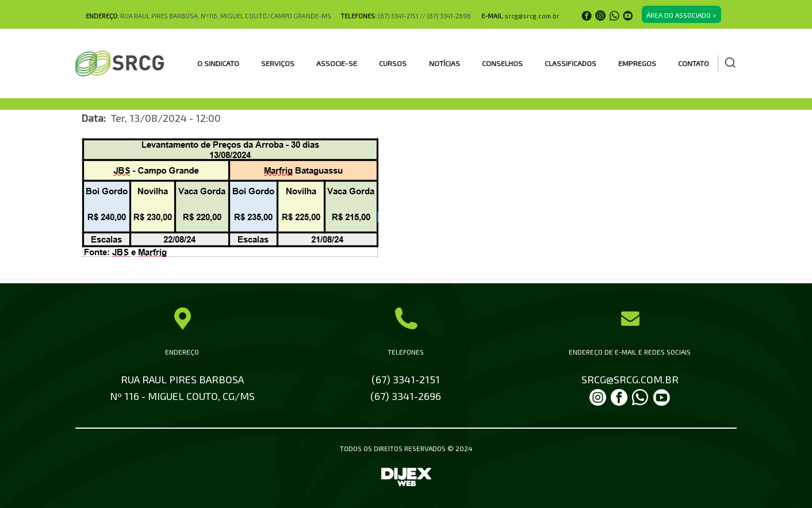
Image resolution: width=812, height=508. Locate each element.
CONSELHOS (502, 63)
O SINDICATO (218, 63)
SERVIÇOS (278, 63)
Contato (694, 63)
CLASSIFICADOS (570, 63)
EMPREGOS (637, 63)
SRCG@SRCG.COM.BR (630, 379)
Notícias (445, 63)
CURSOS (393, 63)
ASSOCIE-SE (337, 63)
